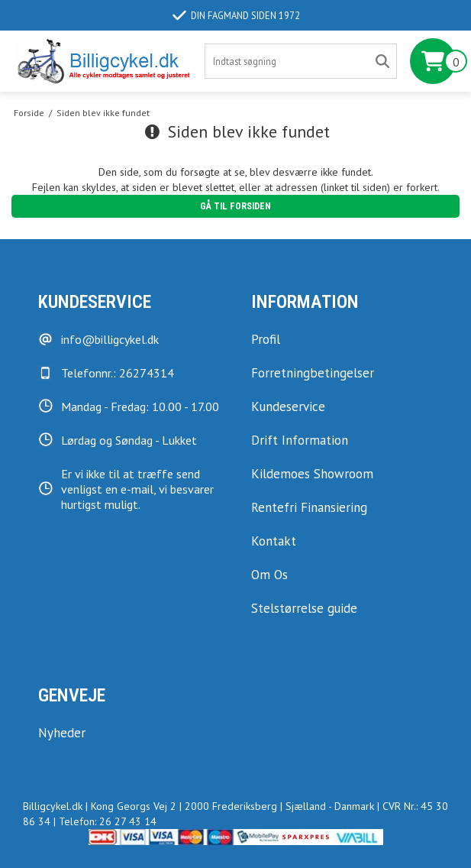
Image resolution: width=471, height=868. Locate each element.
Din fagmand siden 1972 (236, 15)
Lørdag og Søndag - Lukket (129, 440)
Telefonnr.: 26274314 (118, 373)
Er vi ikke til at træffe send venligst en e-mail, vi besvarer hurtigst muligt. (137, 489)
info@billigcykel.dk (110, 339)
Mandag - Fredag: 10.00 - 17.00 (140, 406)
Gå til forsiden (235, 206)
